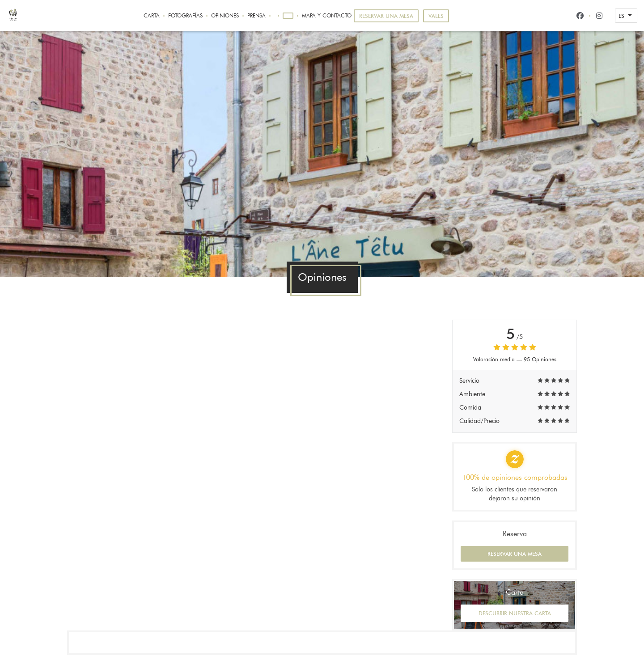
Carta (152, 15)
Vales (436, 16)
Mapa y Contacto (327, 15)
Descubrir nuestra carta (515, 613)
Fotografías (185, 15)
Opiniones (225, 15)
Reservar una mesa (386, 16)
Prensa (256, 15)
